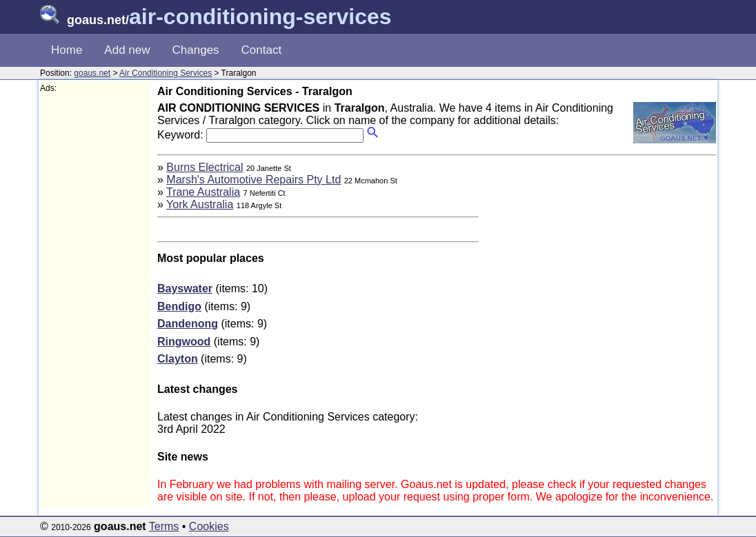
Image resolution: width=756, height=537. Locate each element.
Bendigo (179, 306)
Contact (262, 50)
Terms (164, 526)
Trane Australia (203, 192)
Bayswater (185, 288)
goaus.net (92, 73)
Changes (196, 50)
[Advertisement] (95, 301)
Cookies (209, 526)
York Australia (200, 204)
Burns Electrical (205, 167)
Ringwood (184, 342)
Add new (127, 50)
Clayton (178, 359)
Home (67, 50)
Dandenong (188, 324)
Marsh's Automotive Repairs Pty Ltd (253, 180)
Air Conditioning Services (166, 73)
